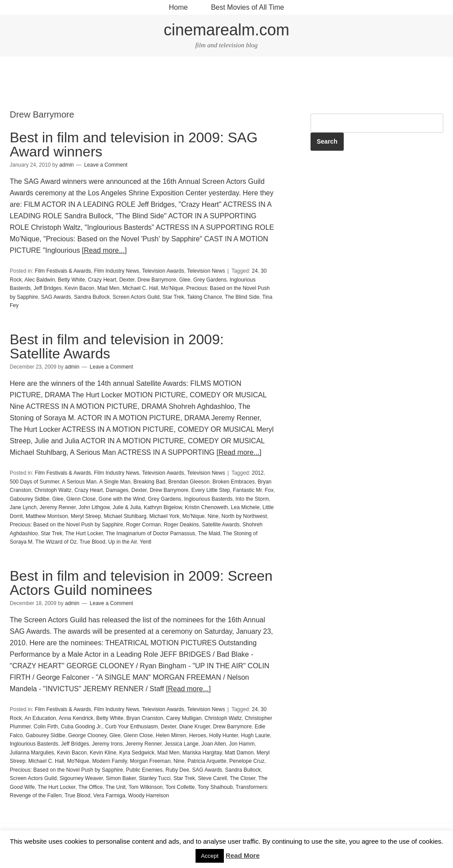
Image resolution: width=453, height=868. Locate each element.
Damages (117, 490)
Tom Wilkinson (145, 787)
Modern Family (109, 761)
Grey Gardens (210, 280)
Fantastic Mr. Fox (253, 490)
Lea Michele (245, 507)
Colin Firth (46, 727)
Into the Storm (252, 499)
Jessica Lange (182, 744)
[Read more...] (104, 250)
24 (255, 271)
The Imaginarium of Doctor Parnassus (150, 533)
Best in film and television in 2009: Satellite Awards (117, 346)
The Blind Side (242, 297)
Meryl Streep (86, 516)
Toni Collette (180, 787)
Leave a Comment (106, 165)
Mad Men (108, 288)
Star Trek (173, 297)
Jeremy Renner (58, 507)
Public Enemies (144, 770)
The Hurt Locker (84, 533)
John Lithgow (94, 507)
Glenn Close (81, 499)
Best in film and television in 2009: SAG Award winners (134, 145)
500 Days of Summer (35, 482)
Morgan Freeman (150, 761)
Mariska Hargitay (202, 753)
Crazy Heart (102, 280)
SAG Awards (56, 297)
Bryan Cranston (145, 718)
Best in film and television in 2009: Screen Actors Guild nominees (141, 583)
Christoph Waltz (53, 490)
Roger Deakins (181, 525)
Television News (206, 271)
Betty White (71, 280)
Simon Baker (121, 778)
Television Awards (163, 271)
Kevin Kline (103, 753)
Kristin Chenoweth (206, 507)
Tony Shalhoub (215, 787)
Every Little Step (210, 490)
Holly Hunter (224, 735)
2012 (258, 473)
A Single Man (115, 482)
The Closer (242, 778)
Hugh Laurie (255, 735)
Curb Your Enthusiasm (131, 727)
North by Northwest (244, 516)
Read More (243, 855)
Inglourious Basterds (208, 499)
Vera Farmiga (109, 796)
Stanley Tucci (155, 778)
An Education (40, 718)
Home (179, 7)
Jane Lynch (23, 507)
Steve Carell (212, 778)
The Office (90, 787)
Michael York (165, 516)
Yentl (146, 542)
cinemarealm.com (226, 30)
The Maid (209, 533)
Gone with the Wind (122, 499)
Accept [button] (210, 856)
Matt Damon (239, 753)
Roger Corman (144, 525)
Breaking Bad (150, 482)
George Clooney (87, 735)
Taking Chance (204, 297)
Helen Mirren (171, 735)
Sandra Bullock (92, 297)
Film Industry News (117, 271)
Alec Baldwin (40, 280)
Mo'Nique (172, 288)
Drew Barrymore (157, 280)
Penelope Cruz (247, 761)
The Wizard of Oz (56, 542)
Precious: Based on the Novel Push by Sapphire (66, 525)
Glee (185, 280)
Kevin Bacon (79, 288)
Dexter (127, 280)
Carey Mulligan (184, 718)
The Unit (116, 787)
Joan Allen (213, 744)
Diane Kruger (195, 727)
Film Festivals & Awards (63, 271)
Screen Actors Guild (136, 297)
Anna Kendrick (76, 718)
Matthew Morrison (47, 516)
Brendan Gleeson (189, 482)
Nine (213, 516)
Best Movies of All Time (248, 7)
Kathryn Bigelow (163, 507)
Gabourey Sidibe (29, 499)
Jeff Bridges (48, 288)
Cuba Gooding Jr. (81, 727)
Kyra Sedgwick (137, 753)
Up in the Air (123, 542)
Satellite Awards (221, 525)
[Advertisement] (226, 83)
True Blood (92, 542)
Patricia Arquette (207, 761)
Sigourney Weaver (81, 778)
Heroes (198, 735)
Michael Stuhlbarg (125, 516)
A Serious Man (79, 482)
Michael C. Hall (140, 288)
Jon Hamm (242, 744)
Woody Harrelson (149, 796)
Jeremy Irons (107, 744)
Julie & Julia (127, 507)
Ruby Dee (177, 770)
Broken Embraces (233, 482)
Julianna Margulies (32, 753)
